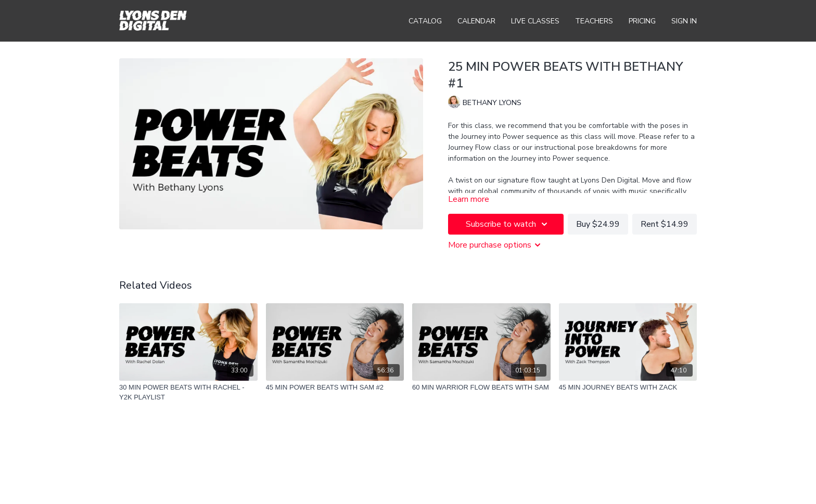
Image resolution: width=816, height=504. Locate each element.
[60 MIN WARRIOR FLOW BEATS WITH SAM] (481, 387)
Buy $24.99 (598, 224)
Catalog (425, 21)
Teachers (594, 21)
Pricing (642, 21)
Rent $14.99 (665, 224)
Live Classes (535, 21)
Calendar (476, 21)
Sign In (684, 21)
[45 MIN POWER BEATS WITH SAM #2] (335, 387)
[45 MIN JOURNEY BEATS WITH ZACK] (628, 387)
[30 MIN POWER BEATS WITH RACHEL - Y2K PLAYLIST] (188, 392)
